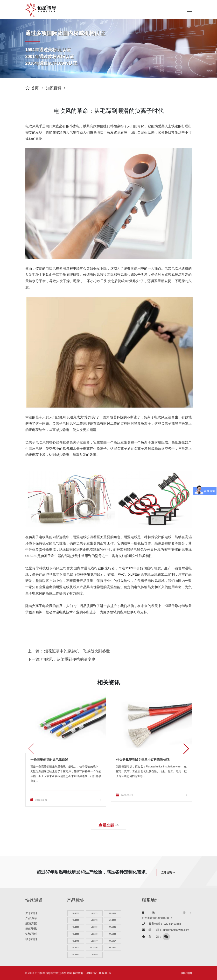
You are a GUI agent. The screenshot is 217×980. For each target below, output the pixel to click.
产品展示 (31, 918)
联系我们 (31, 938)
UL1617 (112, 941)
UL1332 (112, 948)
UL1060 (76, 920)
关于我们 (31, 912)
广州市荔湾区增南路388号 (157, 918)
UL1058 (76, 913)
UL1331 (112, 927)
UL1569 (94, 955)
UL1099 (94, 927)
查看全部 (108, 825)
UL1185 (94, 934)
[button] (186, 749)
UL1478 (76, 941)
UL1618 (76, 955)
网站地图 (187, 973)
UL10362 (94, 948)
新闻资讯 (31, 928)
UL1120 (76, 948)
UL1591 (112, 913)
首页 (32, 88)
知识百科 (54, 88)
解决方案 (31, 923)
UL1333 (112, 934)
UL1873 (94, 920)
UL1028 (76, 927)
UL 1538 (112, 920)
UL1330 (76, 934)
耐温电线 (80, 537)
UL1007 (94, 941)
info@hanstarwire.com (176, 930)
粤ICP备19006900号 (99, 973)
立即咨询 (168, 872)
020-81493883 (172, 923)
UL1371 (94, 913)
